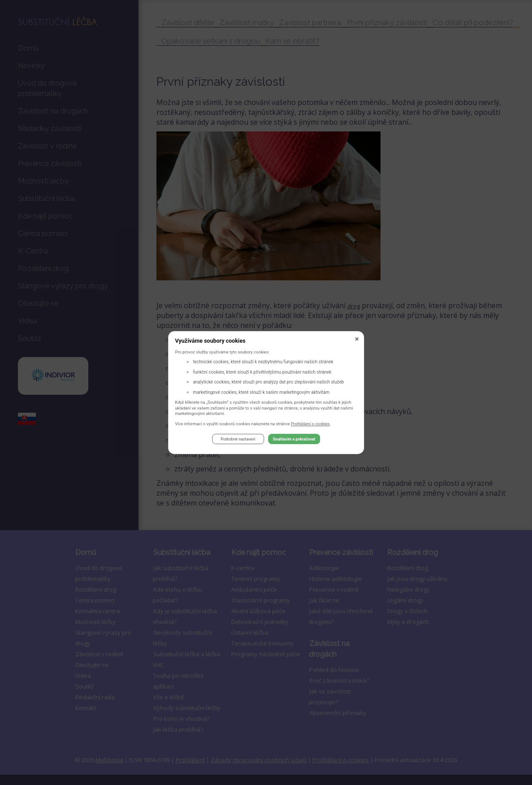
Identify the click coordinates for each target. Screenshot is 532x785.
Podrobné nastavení (238, 440)
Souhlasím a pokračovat (294, 440)
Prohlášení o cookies (310, 425)
